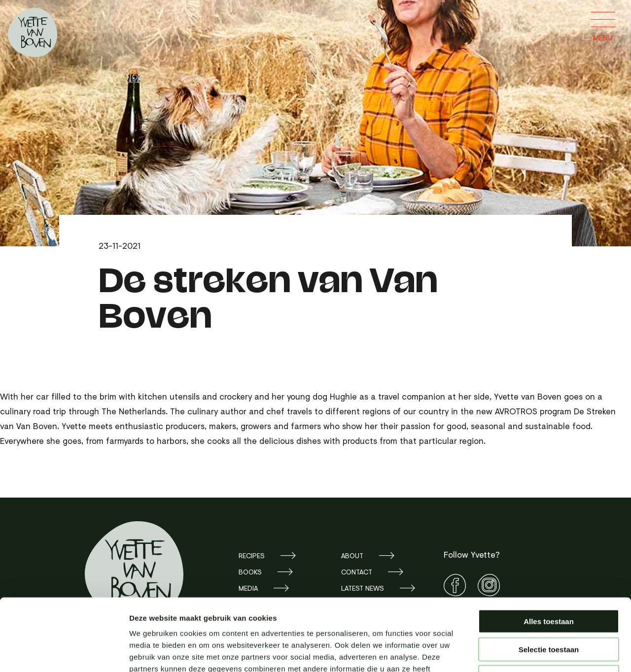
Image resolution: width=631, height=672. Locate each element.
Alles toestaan (549, 554)
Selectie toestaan (549, 582)
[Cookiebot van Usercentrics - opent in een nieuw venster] (64, 653)
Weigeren (548, 609)
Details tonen (533, 653)
